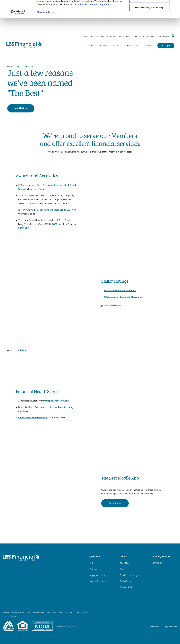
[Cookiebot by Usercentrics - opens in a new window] (18, 28)
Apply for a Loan (97, 36)
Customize (149, 15)
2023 (47, 224)
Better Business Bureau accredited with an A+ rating (46, 407)
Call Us (123, 569)
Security (6, 613)
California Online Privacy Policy (94, 20)
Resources (132, 46)
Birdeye (117, 305)
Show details (43, 28)
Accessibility (62, 613)
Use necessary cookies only (149, 23)
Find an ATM (126, 587)
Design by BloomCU (10, 617)
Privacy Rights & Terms (37, 613)
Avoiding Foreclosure (18, 613)
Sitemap (72, 613)
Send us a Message (129, 575)
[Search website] (173, 36)
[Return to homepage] (24, 46)
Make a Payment (98, 581)
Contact (129, 36)
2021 (20, 228)
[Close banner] (176, 4)
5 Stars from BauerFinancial (33, 418)
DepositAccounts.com (58, 401)
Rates (121, 36)
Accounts (89, 46)
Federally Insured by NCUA (67, 627)
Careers (93, 569)
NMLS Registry (82, 613)
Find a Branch (126, 581)
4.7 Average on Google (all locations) (123, 297)
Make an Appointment (160, 36)
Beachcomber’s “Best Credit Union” (55, 210)
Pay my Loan (111, 36)
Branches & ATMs (142, 36)
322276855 (158, 563)
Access (117, 46)
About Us (149, 46)
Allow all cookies (149, 7)
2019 (27, 228)
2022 (55, 224)
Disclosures (52, 613)
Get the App (115, 503)
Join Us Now (83, 36)
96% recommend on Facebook (120, 291)
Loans (104, 46)
